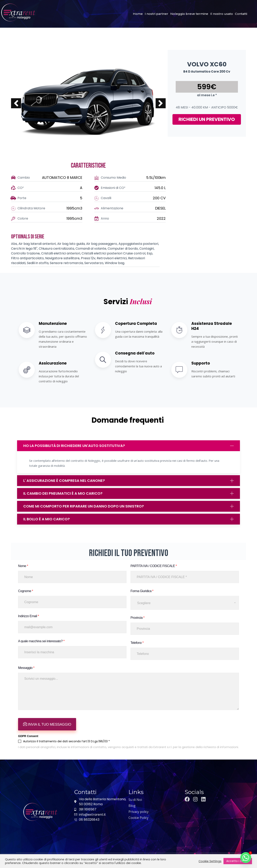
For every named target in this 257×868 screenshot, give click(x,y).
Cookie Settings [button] (210, 861)
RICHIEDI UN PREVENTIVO (207, 119)
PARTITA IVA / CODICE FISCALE (154, 564)
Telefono (137, 641)
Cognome (25, 589)
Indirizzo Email (29, 614)
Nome (23, 564)
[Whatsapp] (246, 858)
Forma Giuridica (142, 589)
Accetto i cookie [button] (238, 861)
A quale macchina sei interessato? (41, 639)
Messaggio (26, 666)
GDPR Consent (28, 734)
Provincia (137, 616)
